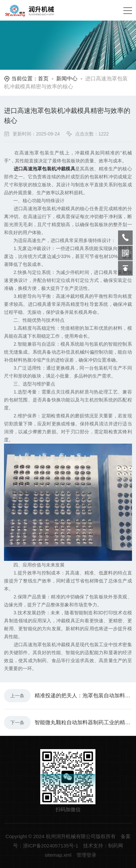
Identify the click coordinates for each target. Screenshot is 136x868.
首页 (43, 79)
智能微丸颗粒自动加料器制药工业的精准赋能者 (83, 722)
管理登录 (86, 855)
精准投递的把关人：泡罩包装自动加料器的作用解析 (83, 695)
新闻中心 (67, 79)
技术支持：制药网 (103, 846)
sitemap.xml (58, 855)
